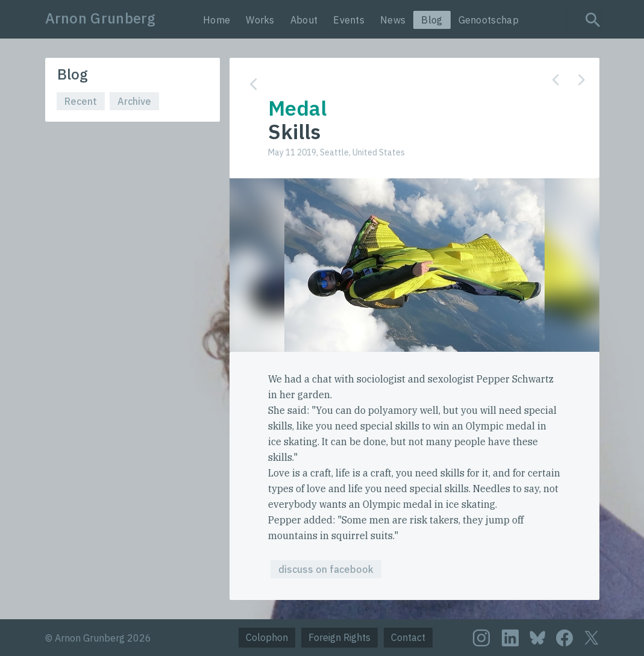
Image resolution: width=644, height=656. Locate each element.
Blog (432, 20)
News (393, 20)
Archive (134, 101)
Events (349, 20)
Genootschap (489, 20)
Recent (81, 101)
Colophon (267, 637)
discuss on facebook (326, 569)
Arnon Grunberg (101, 18)
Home (217, 20)
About (304, 20)
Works (260, 20)
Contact (408, 637)
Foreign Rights (339, 637)
